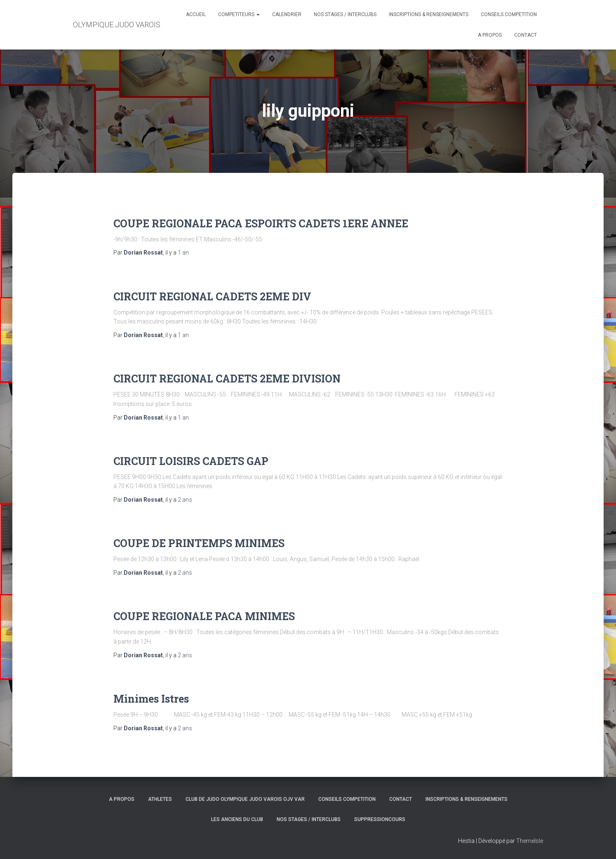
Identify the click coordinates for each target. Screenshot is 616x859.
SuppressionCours (380, 819)
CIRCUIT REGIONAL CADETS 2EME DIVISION (227, 379)
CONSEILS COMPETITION (509, 14)
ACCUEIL (196, 14)
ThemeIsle (530, 841)
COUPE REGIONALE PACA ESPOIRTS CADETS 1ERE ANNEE (261, 223)
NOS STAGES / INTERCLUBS (345, 14)
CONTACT (525, 35)
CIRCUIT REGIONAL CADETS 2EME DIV (212, 296)
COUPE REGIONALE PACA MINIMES (204, 616)
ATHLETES (160, 799)
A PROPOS (490, 35)
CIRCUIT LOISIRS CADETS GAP (191, 461)
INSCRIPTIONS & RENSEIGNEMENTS (429, 14)
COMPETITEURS (239, 14)
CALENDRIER (287, 14)
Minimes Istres (151, 699)
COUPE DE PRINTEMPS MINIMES (199, 543)
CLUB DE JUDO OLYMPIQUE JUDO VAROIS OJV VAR (245, 799)
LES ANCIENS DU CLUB (237, 819)
